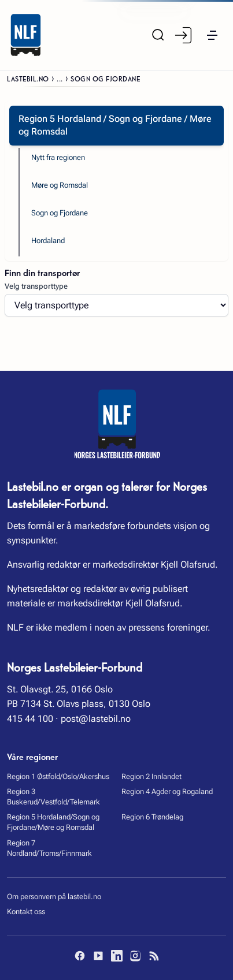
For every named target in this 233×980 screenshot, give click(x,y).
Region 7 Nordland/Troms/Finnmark (49, 848)
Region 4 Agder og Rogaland (167, 791)
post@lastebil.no (96, 719)
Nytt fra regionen (58, 157)
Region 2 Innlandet (151, 776)
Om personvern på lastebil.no (54, 897)
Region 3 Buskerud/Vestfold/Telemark (53, 797)
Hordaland (48, 241)
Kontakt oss (26, 912)
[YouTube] (98, 956)
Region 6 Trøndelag (152, 817)
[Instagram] (135, 956)
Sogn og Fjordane (60, 213)
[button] (212, 35)
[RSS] (154, 956)
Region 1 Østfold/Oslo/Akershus (58, 776)
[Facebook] (80, 956)
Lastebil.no (28, 78)
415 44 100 (30, 719)
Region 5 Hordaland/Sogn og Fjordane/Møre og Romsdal (53, 822)
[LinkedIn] (117, 956)
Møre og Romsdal (60, 185)
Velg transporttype (36, 286)
